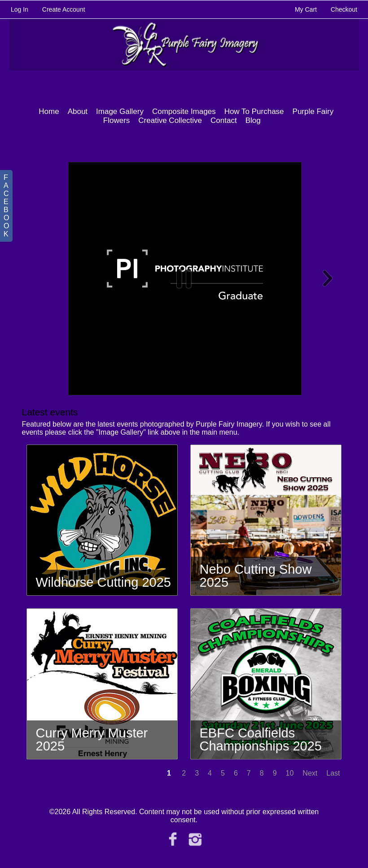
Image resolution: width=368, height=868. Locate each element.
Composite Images (184, 111)
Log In (20, 9)
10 (290, 773)
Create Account (64, 9)
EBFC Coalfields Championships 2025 (261, 739)
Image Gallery (120, 111)
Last (333, 773)
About (78, 111)
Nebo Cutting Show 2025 (256, 576)
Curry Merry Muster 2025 (92, 739)
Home (49, 111)
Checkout (344, 9)
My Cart (307, 9)
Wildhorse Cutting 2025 (103, 582)
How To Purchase (254, 111)
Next (310, 773)
